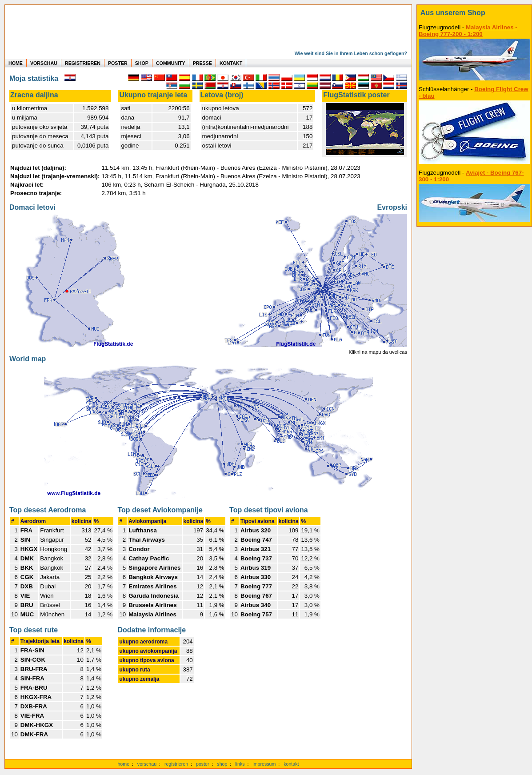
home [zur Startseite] (123, 764)
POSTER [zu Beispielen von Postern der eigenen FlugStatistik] (118, 63)
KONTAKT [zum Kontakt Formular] (231, 63)
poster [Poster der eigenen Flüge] (203, 764)
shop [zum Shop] (222, 764)
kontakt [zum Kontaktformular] (291, 764)
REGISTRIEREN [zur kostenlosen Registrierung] (83, 63)
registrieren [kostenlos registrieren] (176, 764)
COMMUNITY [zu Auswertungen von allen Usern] (171, 63)
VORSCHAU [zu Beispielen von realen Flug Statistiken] (44, 63)
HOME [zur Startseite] (16, 63)
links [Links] (240, 764)
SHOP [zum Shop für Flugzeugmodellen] (142, 63)
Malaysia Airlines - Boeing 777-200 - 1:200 (468, 31)
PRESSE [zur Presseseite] (202, 63)
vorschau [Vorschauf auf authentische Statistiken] (147, 764)
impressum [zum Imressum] (264, 764)
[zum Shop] (474, 13)
